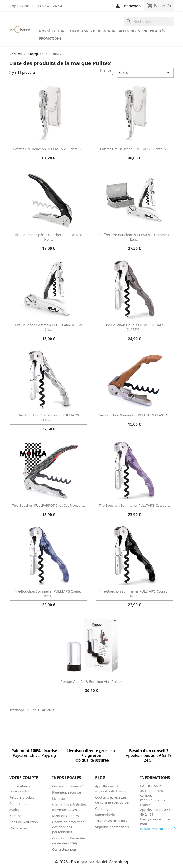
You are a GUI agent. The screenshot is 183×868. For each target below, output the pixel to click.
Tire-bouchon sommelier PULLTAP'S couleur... (134, 505)
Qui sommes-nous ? (68, 786)
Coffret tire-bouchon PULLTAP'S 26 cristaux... (48, 149)
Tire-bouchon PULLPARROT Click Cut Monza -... (49, 505)
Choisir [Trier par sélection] (145, 73)
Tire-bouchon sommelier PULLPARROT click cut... (49, 327)
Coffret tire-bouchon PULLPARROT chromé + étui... (134, 237)
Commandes (19, 803)
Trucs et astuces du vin (113, 821)
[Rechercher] (149, 21)
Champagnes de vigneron (92, 31)
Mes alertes (18, 828)
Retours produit (22, 797)
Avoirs (14, 810)
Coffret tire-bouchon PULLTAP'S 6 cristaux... (134, 149)
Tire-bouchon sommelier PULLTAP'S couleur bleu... (49, 594)
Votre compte (24, 778)
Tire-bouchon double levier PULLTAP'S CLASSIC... (134, 327)
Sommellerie (105, 815)
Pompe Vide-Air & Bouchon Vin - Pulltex (91, 682)
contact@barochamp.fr (158, 829)
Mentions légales (66, 816)
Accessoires (130, 31)
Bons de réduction (24, 822)
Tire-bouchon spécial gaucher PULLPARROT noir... (49, 237)
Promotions (50, 38)
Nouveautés (154, 31)
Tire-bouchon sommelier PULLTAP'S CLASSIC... (134, 415)
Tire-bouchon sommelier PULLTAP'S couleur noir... (134, 594)
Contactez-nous (64, 849)
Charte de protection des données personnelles (68, 827)
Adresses (16, 816)
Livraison (59, 798)
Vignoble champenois (112, 827)
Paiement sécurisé (66, 792)
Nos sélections (53, 31)
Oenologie (103, 808)
